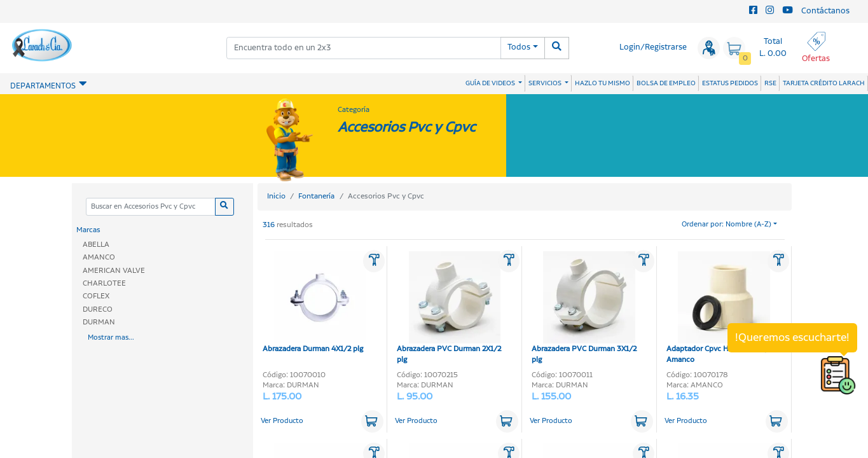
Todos (519, 47)
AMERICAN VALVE (114, 271)
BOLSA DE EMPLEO (666, 83)
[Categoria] (151, 207)
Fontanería (316, 196)
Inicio (276, 196)
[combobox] (364, 48)
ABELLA (96, 245)
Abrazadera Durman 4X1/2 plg (314, 303)
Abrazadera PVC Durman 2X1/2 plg (449, 308)
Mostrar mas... (111, 338)
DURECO (98, 309)
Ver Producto (282, 421)
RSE (770, 83)
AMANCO (99, 257)
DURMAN (99, 322)
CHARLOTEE (104, 283)
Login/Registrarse (653, 47)
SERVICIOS (546, 83)
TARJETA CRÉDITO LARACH (824, 83)
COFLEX (96, 296)
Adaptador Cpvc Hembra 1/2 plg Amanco (720, 308)
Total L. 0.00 (773, 48)
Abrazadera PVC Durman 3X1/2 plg (584, 308)
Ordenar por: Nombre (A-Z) (727, 225)
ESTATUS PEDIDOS (730, 83)
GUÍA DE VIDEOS (491, 83)
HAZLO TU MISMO (603, 83)
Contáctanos (825, 11)
